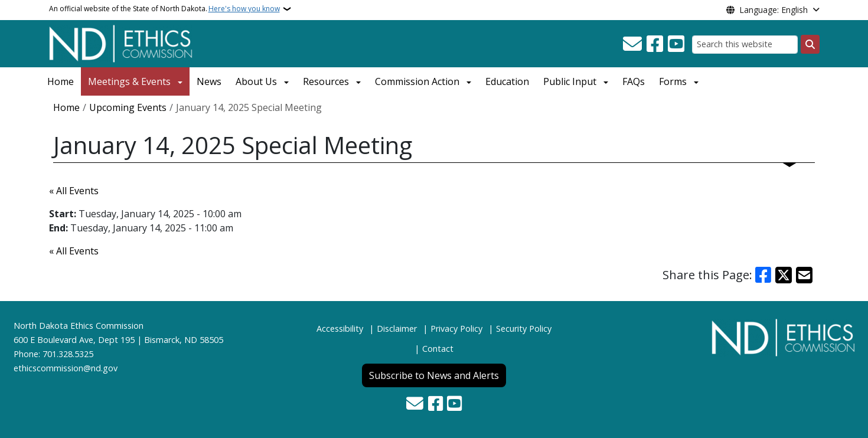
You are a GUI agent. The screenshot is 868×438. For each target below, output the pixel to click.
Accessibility (340, 328)
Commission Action (417, 81)
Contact (438, 349)
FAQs (634, 81)
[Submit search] (810, 44)
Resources (326, 81)
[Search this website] (745, 45)
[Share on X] (784, 275)
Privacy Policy (456, 328)
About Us (256, 81)
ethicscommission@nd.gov (66, 368)
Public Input (570, 81)
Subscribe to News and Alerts (434, 375)
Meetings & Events (129, 81)
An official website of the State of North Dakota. (164, 9)
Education (507, 81)
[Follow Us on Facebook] (655, 44)
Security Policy (524, 328)
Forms (673, 81)
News (209, 81)
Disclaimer (397, 328)
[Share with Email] (804, 275)
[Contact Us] (632, 44)
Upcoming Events (128, 107)
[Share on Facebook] (763, 275)
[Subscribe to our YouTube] (676, 44)
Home (61, 81)
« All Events (74, 191)
